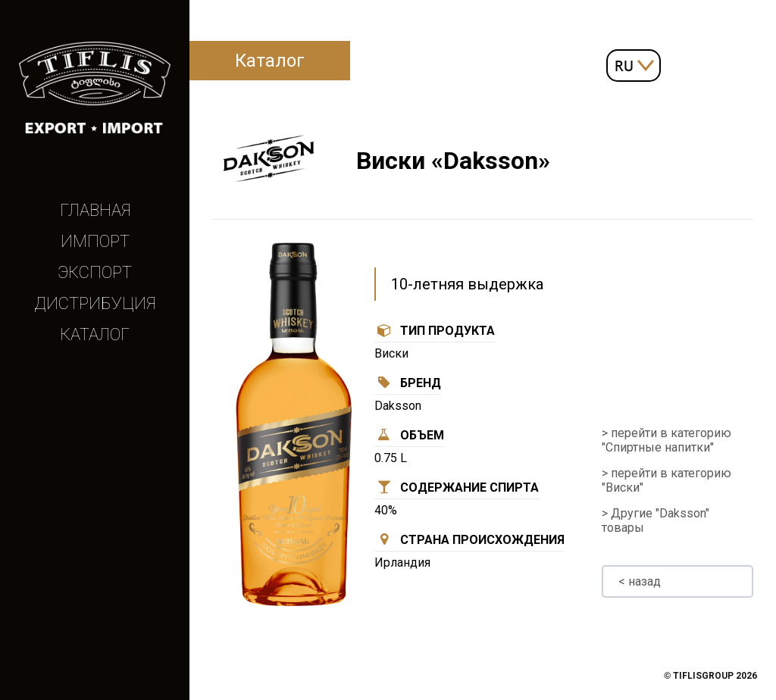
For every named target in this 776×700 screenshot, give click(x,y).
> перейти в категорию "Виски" (666, 480)
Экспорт (95, 272)
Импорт (95, 241)
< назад (640, 581)
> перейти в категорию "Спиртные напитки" (666, 440)
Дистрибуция (95, 303)
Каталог (95, 334)
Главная (95, 210)
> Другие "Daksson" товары (656, 520)
